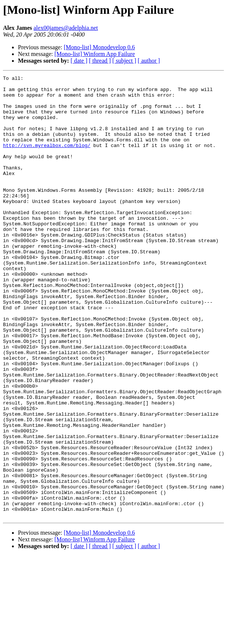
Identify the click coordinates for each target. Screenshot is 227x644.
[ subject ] (124, 61)
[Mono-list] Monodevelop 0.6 (99, 47)
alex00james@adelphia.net (66, 28)
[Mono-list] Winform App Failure (95, 54)
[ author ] (149, 61)
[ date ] (79, 61)
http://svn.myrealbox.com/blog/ (47, 160)
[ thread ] (100, 61)
